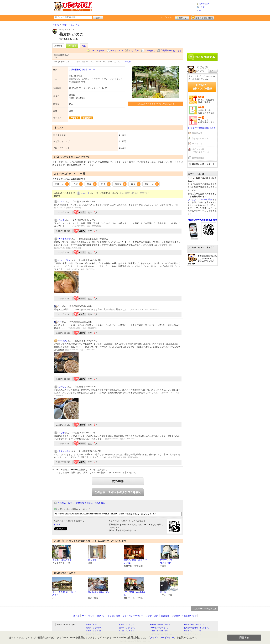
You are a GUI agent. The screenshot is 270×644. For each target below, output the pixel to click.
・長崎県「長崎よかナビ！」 (194, 624)
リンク (149, 616)
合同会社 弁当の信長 (62, 560)
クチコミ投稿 (114, 616)
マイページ (197, 144)
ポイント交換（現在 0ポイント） (201, 151)
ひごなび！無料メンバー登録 (202, 87)
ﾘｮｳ (60, 306)
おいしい (152, 184)
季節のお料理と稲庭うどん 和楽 (135, 562)
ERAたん (63, 341)
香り (136, 184)
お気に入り (134, 51)
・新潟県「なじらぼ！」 (126, 628)
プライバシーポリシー (133, 616)
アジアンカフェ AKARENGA (167, 562)
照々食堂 (92, 560)
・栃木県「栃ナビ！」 (93, 624)
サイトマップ (88, 616)
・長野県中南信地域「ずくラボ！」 (196, 628)
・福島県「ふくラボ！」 (94, 628)
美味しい (62, 184)
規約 (156, 616)
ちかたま (85, 193)
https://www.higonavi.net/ (202, 220)
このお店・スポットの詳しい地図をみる (156, 104)
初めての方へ (204, 4)
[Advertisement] (144, 7)
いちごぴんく (65, 260)
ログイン (182, 18)
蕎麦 (92, 184)
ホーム (202, 10)
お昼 (106, 184)
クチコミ (72, 46)
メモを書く (150, 51)
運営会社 (165, 616)
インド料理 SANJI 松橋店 (135, 594)
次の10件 (118, 481)
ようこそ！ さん (164, 17)
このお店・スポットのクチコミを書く (118, 492)
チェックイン (117, 51)
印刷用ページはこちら (171, 51)
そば (78, 184)
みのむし (63, 387)
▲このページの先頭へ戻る (204, 609)
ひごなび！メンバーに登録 (200, 199)
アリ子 (61, 433)
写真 (84, 46)
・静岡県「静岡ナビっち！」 (161, 624)
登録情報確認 (198, 158)
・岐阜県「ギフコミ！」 (159, 628)
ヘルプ (202, 7)
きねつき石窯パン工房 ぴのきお (64, 594)
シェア (57, 525)
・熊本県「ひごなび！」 (126, 624)
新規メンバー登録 (203, 18)
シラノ (61, 202)
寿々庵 (163, 592)
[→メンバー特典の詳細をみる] (202, 128)
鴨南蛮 (121, 184)
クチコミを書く (98, 51)
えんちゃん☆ (65, 451)
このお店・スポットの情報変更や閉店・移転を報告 (81, 503)
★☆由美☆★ (65, 239)
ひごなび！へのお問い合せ (184, 616)
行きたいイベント (200, 138)
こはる (61, 220)
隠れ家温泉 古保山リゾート (100, 594)
